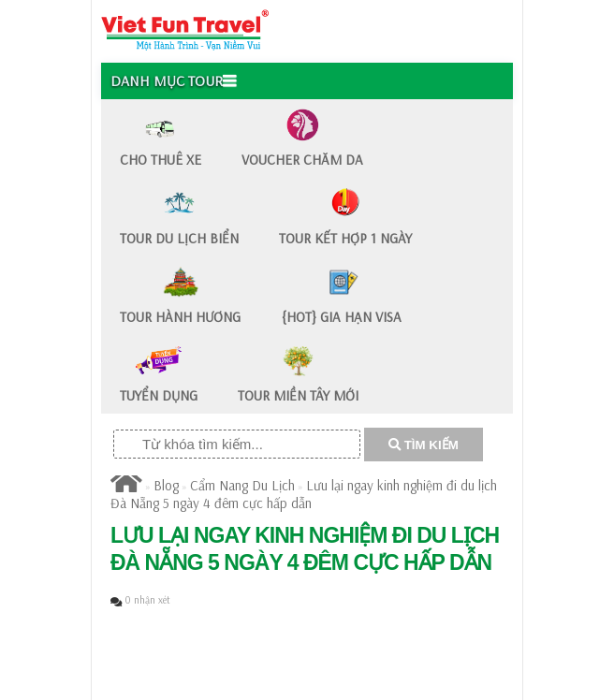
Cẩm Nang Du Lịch (242, 485)
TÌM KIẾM (424, 445)
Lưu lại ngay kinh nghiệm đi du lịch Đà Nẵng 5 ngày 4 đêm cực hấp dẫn (304, 494)
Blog (166, 485)
